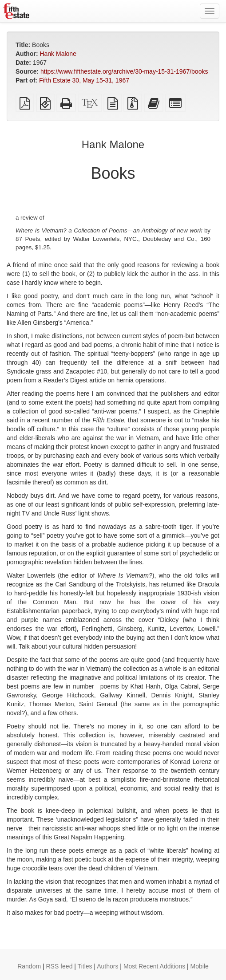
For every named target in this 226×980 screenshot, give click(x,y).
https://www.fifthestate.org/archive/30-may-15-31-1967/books (124, 71)
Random (29, 966)
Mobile (200, 966)
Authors (107, 966)
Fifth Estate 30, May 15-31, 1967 (84, 80)
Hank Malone (58, 54)
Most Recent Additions (154, 966)
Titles (85, 966)
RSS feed (59, 966)
